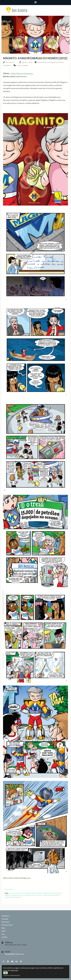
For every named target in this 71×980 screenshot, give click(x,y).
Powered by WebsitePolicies (12, 975)
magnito (8, 895)
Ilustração (5, 919)
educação (18, 893)
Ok (6, 973)
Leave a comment (23, 65)
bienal (39, 62)
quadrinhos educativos (13, 897)
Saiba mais (14, 970)
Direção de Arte (7, 925)
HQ (60, 893)
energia (26, 893)
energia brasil (34, 893)
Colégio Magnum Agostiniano (21, 73)
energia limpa (45, 893)
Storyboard (5, 922)
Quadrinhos (7, 65)
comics (11, 893)
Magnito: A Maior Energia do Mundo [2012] (35, 58)
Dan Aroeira (10, 62)
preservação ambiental (41, 895)
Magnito (53, 62)
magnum (15, 895)
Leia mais (8, 889)
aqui (29, 878)
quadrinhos (55, 895)
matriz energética (25, 895)
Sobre (4, 931)
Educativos (46, 62)
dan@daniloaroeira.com (14, 954)
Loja (3, 934)
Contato (4, 937)
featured (54, 893)
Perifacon (60, 62)
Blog (3, 928)
